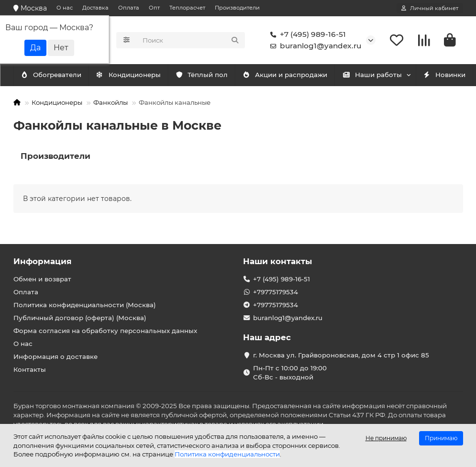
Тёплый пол (213, 75)
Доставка (95, 8)
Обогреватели (137, 75)
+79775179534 (276, 292)
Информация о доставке (55, 356)
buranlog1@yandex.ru (314, 46)
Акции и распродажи (301, 75)
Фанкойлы (111, 102)
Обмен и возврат (42, 279)
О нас (65, 8)
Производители (237, 8)
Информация (43, 261)
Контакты (30, 369)
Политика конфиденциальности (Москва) (85, 305)
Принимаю (441, 438)
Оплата (129, 8)
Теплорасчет (187, 8)
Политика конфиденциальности (227, 454)
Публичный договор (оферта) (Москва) (80, 318)
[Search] (191, 40)
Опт (154, 8)
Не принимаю (386, 438)
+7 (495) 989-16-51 (306, 34)
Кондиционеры (55, 75)
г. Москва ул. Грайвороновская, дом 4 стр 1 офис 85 (341, 355)
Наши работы (393, 75)
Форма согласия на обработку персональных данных (105, 331)
